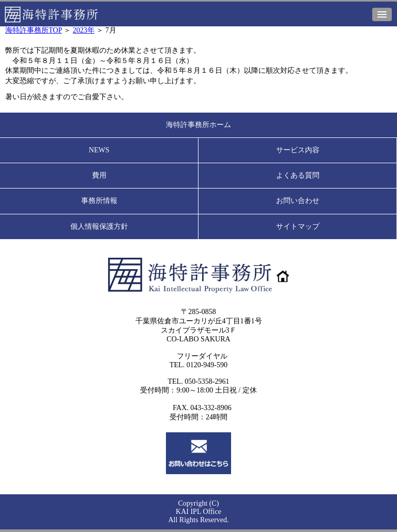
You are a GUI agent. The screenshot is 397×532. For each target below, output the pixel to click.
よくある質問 (298, 175)
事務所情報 (99, 201)
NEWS (99, 150)
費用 (99, 175)
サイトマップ (298, 226)
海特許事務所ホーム (198, 125)
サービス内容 (298, 150)
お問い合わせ (298, 201)
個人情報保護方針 (99, 226)
